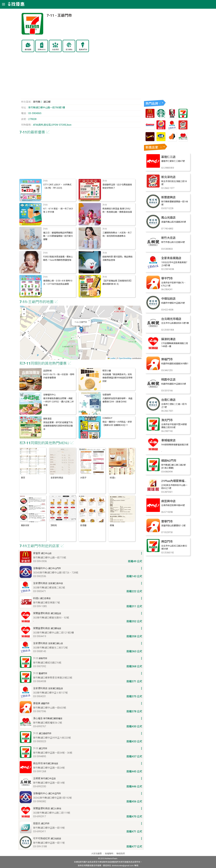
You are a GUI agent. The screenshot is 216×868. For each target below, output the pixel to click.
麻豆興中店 (168, 501)
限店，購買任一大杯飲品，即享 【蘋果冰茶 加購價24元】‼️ (117, 424)
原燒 (112, 525)
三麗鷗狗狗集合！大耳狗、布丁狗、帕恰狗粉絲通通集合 (117, 234)
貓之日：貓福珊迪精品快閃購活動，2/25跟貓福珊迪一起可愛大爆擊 (58, 236)
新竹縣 (37, 102)
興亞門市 (167, 542)
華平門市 (167, 278)
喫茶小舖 (107, 371)
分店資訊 (55, 50)
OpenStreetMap (125, 358)
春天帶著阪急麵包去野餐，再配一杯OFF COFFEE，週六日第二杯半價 (58, 402)
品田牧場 (47, 371)
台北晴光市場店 (171, 319)
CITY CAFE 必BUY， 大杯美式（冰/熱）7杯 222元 (57, 186)
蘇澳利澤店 (168, 339)
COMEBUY (107, 418)
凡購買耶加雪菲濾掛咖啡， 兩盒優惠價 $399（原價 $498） (117, 400)
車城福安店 (168, 440)
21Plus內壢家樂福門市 (176, 481)
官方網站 (69, 50)
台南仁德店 (168, 400)
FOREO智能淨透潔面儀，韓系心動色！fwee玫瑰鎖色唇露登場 (58, 258)
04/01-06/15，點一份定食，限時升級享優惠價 (59, 376)
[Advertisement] (81, 77)
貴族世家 (25, 525)
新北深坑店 (168, 177)
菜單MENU (42, 50)
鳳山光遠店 (168, 218)
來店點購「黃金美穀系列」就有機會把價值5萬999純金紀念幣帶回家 (117, 378)
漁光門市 (167, 420)
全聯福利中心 (49, 395)
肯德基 (83, 525)
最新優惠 (28, 50)
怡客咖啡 (107, 395)
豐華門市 (167, 521)
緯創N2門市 (169, 461)
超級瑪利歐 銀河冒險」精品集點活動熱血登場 (117, 258)
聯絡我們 (121, 854)
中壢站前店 (168, 299)
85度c (113, 478)
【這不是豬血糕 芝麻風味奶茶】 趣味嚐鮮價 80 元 (117, 282)
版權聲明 (109, 854)
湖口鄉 (47, 102)
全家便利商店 (57, 478)
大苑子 (83, 478)
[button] (81, 330)
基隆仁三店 (168, 157)
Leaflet (112, 358)
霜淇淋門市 (83, 50)
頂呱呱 (54, 525)
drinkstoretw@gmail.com (123, 866)
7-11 (45, 181)
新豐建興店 (168, 197)
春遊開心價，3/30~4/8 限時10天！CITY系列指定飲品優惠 (58, 282)
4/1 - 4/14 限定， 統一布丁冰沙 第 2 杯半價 (58, 210)
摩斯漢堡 (47, 419)
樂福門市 (167, 359)
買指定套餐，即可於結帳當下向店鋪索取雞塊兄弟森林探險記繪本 (58, 426)
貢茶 (23, 478)
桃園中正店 (168, 380)
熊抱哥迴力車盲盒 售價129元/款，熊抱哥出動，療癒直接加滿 (117, 210)
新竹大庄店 (168, 238)
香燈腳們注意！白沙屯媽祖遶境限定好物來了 (117, 186)
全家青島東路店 (171, 258)
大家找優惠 (96, 854)
